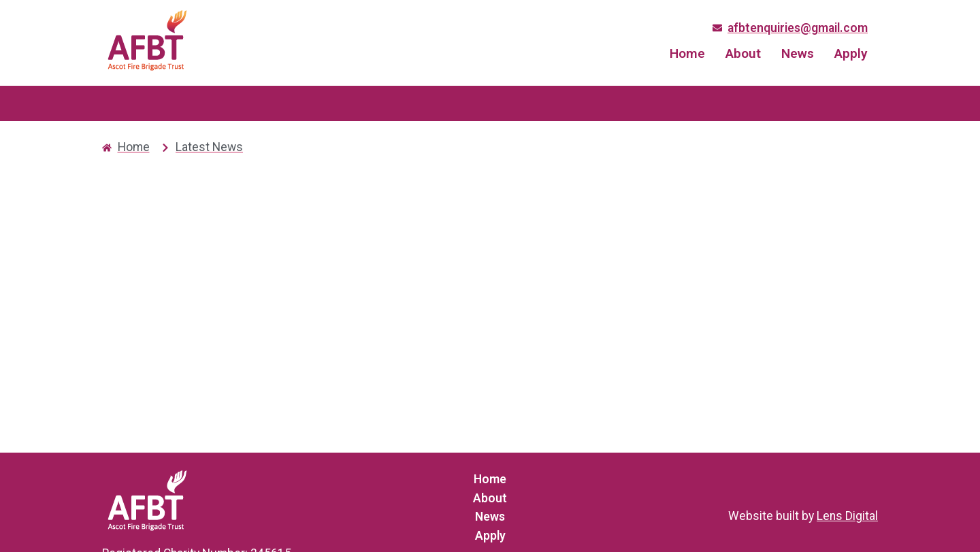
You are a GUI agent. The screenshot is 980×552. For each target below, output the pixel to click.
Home (687, 53)
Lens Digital (847, 516)
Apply (851, 53)
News (798, 53)
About (743, 53)
